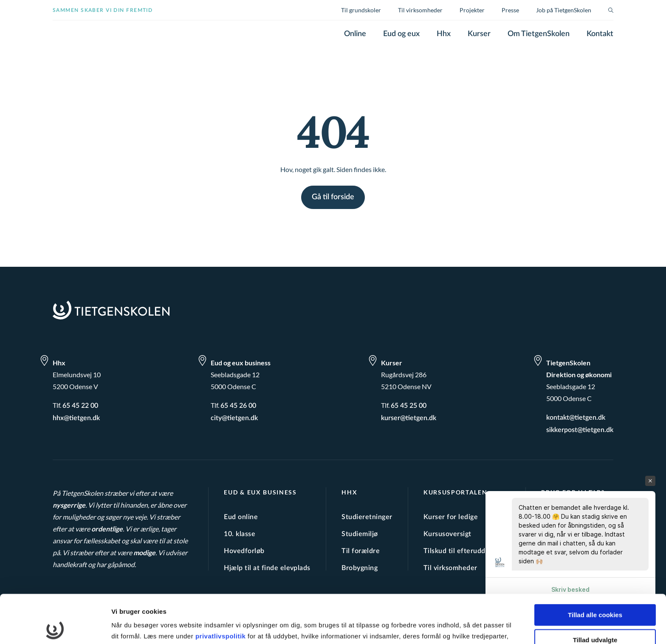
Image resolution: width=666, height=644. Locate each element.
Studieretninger (367, 517)
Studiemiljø (360, 534)
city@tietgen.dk (234, 418)
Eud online (241, 517)
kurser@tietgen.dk (409, 418)
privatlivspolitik (222, 588)
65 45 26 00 (238, 406)
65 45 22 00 (80, 406)
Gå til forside (333, 197)
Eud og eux (401, 34)
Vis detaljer (442, 627)
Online (355, 34)
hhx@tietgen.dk (76, 418)
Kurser (479, 34)
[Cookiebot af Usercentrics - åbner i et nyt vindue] (55, 627)
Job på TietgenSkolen (564, 10)
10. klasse (240, 534)
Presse (510, 10)
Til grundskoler (361, 10)
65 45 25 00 (409, 406)
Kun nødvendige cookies (595, 617)
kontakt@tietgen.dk (576, 418)
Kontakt (600, 34)
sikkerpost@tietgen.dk (580, 430)
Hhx (444, 34)
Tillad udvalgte (595, 592)
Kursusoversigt (447, 534)
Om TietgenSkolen (539, 34)
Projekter (472, 10)
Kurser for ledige (451, 517)
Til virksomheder (420, 10)
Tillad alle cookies (595, 567)
